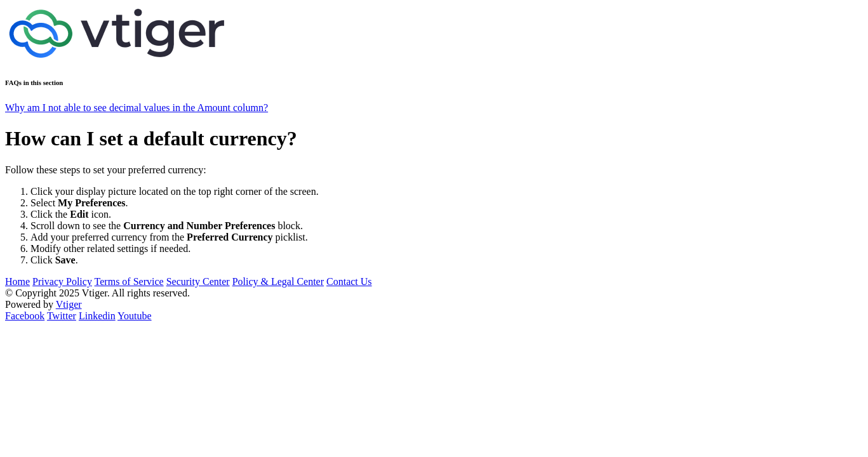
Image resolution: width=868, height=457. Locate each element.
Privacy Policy (62, 281)
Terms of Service (129, 281)
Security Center (198, 281)
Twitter (62, 316)
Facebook (25, 316)
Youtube (135, 316)
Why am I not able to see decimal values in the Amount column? (137, 108)
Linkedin (97, 316)
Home (17, 281)
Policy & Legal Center (278, 281)
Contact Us (349, 281)
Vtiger (69, 304)
